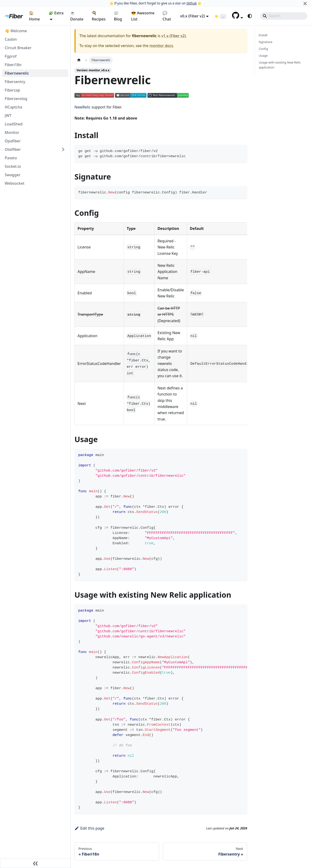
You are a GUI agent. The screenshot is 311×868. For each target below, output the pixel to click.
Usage (263, 56)
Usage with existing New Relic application (280, 65)
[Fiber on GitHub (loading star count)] (220, 16)
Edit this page (89, 828)
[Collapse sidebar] (35, 863)
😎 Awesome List (143, 16)
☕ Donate (77, 16)
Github (191, 3)
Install (263, 35)
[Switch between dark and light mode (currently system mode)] (250, 16)
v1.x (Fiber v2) (174, 36)
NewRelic (82, 107)
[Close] (305, 3)
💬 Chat (167, 16)
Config (263, 49)
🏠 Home (34, 16)
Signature (266, 42)
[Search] (284, 16)
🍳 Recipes (99, 16)
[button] (238, 17)
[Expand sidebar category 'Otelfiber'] (63, 149)
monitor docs (161, 46)
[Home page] (79, 60)
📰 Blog (118, 16)
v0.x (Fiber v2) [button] (192, 16)
